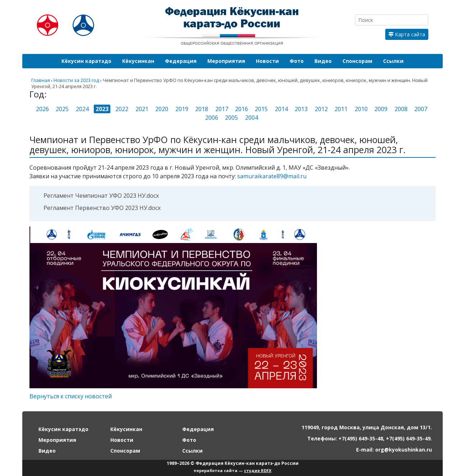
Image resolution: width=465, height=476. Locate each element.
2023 (102, 109)
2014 (281, 109)
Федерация (181, 61)
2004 (252, 118)
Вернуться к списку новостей (71, 396)
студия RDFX (258, 470)
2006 (212, 118)
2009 (381, 109)
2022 (122, 109)
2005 (231, 118)
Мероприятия (226, 61)
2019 (182, 109)
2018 (202, 109)
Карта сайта (407, 34)
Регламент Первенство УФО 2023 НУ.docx (102, 208)
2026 (42, 109)
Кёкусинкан (138, 61)
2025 (62, 109)
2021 (142, 109)
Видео (323, 61)
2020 (162, 109)
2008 (401, 109)
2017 (222, 109)
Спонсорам (357, 61)
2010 (361, 109)
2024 (82, 109)
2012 (321, 109)
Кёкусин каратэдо (86, 61)
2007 (421, 109)
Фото (297, 61)
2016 (241, 109)
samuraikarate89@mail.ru (272, 176)
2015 (261, 109)
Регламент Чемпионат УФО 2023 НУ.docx (101, 196)
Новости (267, 61)
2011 (341, 109)
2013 (301, 109)
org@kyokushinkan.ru (404, 450)
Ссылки (393, 61)
